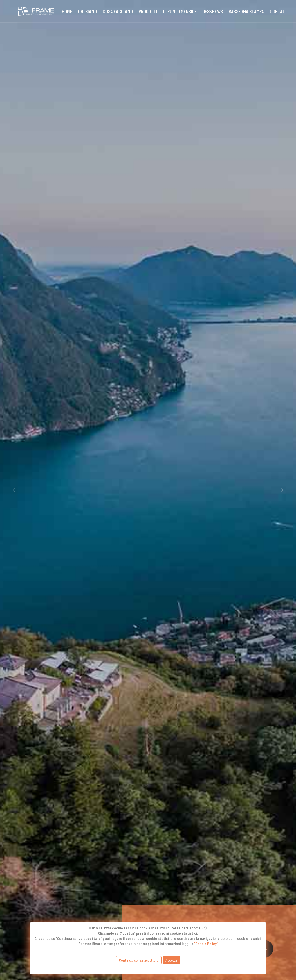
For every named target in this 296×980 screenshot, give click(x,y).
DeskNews (213, 11)
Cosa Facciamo (118, 11)
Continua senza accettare (139, 960)
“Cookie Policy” (206, 944)
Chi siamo (87, 11)
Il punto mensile (180, 11)
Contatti (279, 11)
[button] (19, 490)
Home (67, 11)
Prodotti (148, 11)
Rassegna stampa (246, 11)
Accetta (171, 960)
